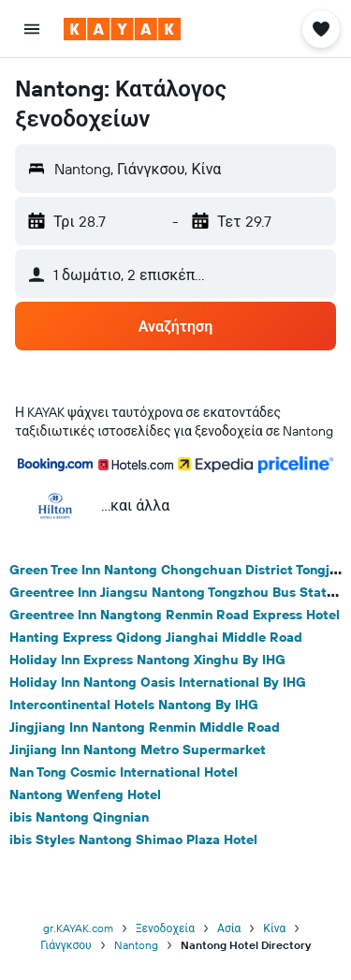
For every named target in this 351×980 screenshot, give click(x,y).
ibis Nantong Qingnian (79, 817)
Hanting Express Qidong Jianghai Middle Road (156, 637)
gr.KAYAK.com (78, 928)
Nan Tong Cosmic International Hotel (124, 772)
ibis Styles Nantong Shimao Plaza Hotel (133, 839)
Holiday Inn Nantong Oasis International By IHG (158, 682)
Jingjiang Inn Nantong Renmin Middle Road (145, 727)
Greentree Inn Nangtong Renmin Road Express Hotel (175, 615)
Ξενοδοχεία (165, 928)
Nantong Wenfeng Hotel (85, 794)
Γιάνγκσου (66, 945)
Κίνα (274, 928)
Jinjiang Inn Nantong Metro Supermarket (138, 750)
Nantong (136, 945)
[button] (32, 29)
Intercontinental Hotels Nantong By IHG (134, 705)
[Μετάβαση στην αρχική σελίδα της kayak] (122, 29)
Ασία (229, 928)
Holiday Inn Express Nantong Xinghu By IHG (147, 660)
